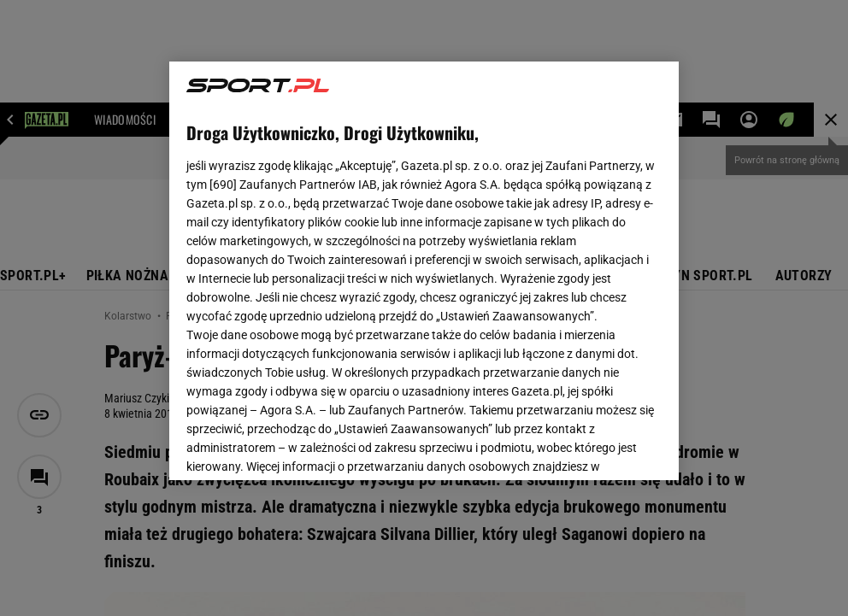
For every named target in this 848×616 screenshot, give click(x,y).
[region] (424, 271)
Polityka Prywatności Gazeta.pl (338, 263)
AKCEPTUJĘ (603, 447)
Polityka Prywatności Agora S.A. (517, 263)
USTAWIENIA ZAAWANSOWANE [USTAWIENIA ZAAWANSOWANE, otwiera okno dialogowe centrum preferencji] (299, 446)
